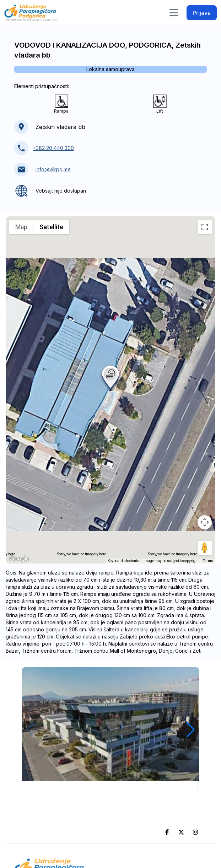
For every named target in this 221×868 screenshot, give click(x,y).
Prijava (202, 13)
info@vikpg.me (53, 169)
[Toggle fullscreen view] (205, 227)
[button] (110, 377)
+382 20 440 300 (53, 148)
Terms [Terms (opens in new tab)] (208, 561)
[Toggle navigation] (174, 13)
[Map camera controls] (205, 522)
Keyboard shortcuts (123, 561)
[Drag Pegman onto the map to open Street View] (205, 548)
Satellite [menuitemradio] (51, 227)
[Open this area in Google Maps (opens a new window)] (19, 559)
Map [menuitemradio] (21, 227)
